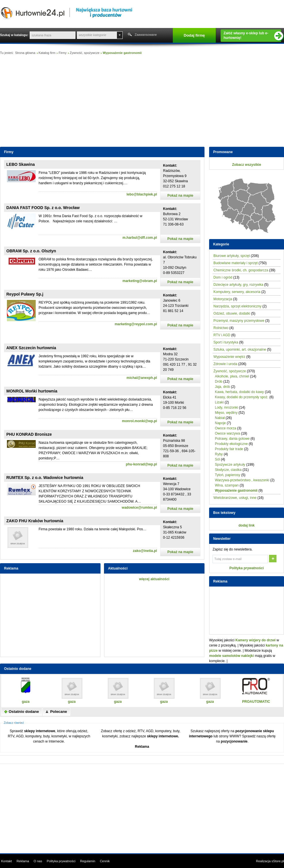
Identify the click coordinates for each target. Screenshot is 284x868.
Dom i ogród (223, 277)
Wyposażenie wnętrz (229, 357)
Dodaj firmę (194, 35)
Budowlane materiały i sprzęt (235, 263)
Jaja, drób (223, 387)
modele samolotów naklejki (231, 656)
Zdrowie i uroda (225, 364)
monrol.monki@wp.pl (139, 421)
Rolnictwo (221, 328)
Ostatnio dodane (24, 712)
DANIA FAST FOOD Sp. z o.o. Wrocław (43, 208)
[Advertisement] (142, 102)
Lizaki (219, 402)
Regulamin (88, 861)
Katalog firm (47, 53)
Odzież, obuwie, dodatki (232, 313)
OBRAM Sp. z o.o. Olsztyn (31, 251)
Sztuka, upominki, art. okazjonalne (240, 350)
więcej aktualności (154, 579)
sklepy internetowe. (163, 736)
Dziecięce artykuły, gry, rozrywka (238, 285)
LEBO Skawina (21, 164)
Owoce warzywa (227, 433)
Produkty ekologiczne (231, 444)
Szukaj (129, 35)
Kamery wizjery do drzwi (255, 640)
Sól (217, 459)
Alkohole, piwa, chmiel (232, 376)
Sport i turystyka (226, 342)
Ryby (219, 454)
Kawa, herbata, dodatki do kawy (239, 392)
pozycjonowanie (234, 741)
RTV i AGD (222, 335)
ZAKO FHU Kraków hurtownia (35, 521)
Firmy (63, 53)
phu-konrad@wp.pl (141, 464)
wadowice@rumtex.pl (139, 508)
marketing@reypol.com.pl (136, 324)
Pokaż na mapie (180, 196)
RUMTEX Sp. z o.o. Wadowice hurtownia (45, 478)
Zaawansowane (146, 35)
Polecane (59, 712)
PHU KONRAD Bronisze (29, 434)
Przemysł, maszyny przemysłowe (239, 321)
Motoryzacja (223, 299)
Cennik (105, 861)
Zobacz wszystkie (247, 165)
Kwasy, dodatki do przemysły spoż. (242, 397)
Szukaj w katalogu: (14, 35)
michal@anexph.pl (142, 378)
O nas (38, 861)
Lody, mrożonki (226, 407)
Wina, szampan (227, 485)
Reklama (142, 747)
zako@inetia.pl (145, 551)
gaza (26, 702)
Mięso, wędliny (226, 413)
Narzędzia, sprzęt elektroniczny (237, 306)
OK (273, 559)
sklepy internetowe (40, 731)
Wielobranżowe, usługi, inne (235, 498)
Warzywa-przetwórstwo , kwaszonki (242, 480)
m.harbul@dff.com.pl (140, 238)
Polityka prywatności (246, 568)
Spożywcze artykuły (230, 465)
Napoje (220, 423)
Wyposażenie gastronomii (236, 491)
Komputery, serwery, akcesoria (237, 292)
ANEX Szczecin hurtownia (31, 348)
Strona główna (25, 53)
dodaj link (247, 525)
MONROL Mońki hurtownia (32, 391)
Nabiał (220, 418)
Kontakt (6, 861)
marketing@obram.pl (140, 281)
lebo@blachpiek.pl (142, 194)
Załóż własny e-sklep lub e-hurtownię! (252, 36)
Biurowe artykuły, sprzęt (232, 256)
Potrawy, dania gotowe (232, 439)
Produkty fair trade (229, 449)
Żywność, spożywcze (85, 53)
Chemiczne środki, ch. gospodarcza (241, 270)
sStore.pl (278, 861)
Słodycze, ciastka (228, 470)
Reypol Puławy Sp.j (25, 294)
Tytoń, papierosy (228, 475)
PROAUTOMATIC (256, 702)
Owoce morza (226, 428)
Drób (219, 382)
